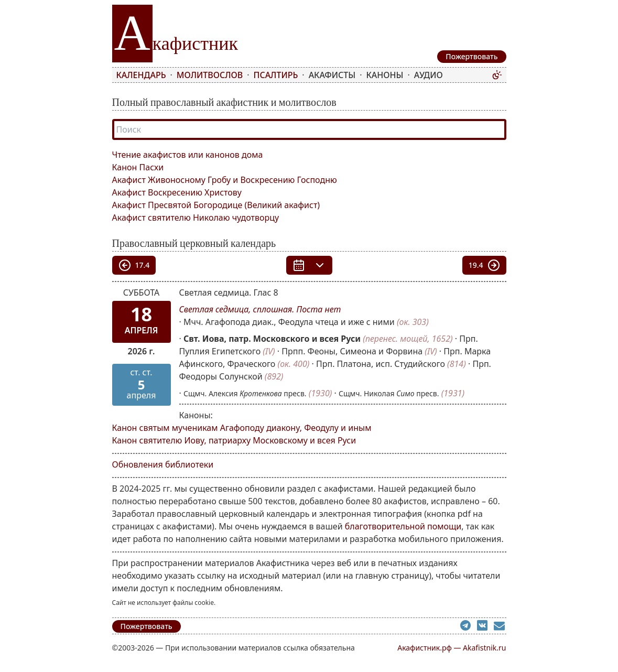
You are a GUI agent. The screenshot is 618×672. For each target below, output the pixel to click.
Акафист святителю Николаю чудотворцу (196, 218)
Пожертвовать (147, 626)
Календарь (141, 75)
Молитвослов (210, 75)
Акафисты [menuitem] (332, 75)
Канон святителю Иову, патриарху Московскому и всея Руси (234, 440)
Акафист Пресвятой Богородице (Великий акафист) (216, 205)
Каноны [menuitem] (385, 75)
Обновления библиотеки (163, 464)
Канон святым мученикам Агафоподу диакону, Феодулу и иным (242, 428)
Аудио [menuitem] (429, 75)
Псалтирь (276, 75)
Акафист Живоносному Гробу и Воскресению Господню (225, 180)
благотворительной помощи (403, 526)
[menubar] (302, 75)
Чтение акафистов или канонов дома (188, 155)
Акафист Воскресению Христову (177, 192)
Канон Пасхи (138, 167)
